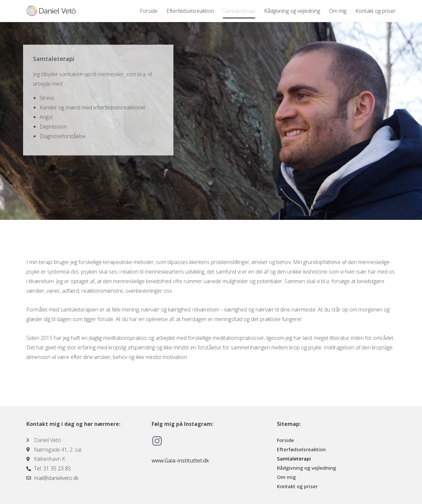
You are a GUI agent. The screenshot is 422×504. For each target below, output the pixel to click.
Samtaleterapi (239, 11)
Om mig (338, 11)
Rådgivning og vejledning (292, 11)
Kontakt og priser (376, 11)
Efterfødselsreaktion (190, 11)
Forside (149, 11)
